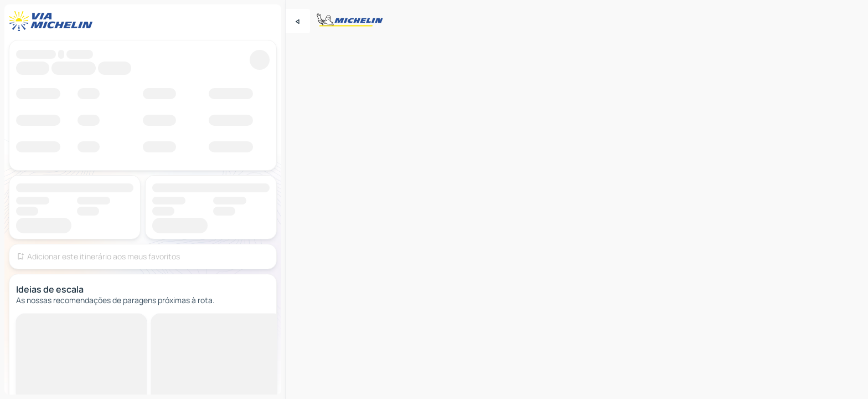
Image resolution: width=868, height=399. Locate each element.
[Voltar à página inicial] (53, 21)
